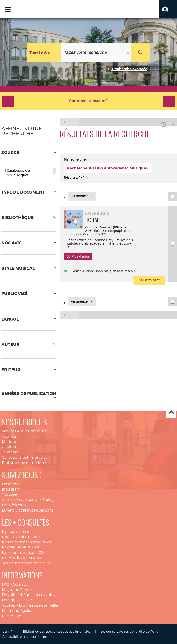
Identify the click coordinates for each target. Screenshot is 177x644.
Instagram (11, 489)
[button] (168, 9)
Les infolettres (14, 505)
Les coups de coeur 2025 (24, 553)
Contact (20, 584)
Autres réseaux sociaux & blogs (29, 500)
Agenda (9, 436)
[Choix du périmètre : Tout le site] (44, 52)
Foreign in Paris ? (17, 600)
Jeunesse (10, 452)
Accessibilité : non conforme (25, 637)
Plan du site (12, 616)
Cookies (9, 605)
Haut (171, 413)
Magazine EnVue (17, 590)
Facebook (11, 484)
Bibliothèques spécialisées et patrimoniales (57, 631)
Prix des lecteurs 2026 (21, 547)
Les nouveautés (15, 532)
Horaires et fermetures (22, 537)
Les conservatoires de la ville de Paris (129, 631)
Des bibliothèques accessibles (28, 595)
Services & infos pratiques (24, 431)
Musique (9, 442)
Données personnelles (39, 605)
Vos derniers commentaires (26, 563)
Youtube (9, 494)
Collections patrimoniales (24, 457)
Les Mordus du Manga (21, 558)
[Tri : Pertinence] (82, 196)
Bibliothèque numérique (24, 463)
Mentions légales (17, 611)
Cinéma (9, 447)
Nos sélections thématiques (26, 542)
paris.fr (7, 631)
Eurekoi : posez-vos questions (28, 510)
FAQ (6, 584)
